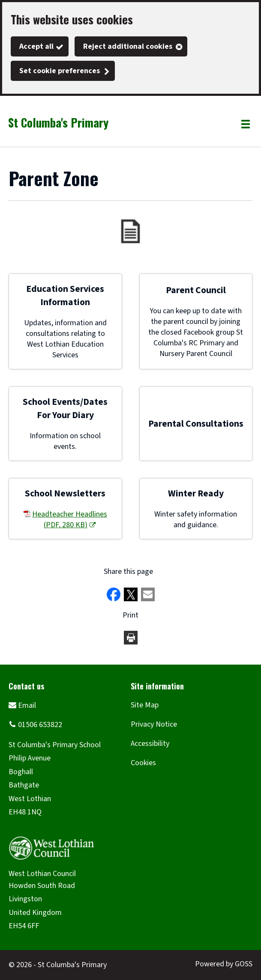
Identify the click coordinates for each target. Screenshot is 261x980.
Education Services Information (65, 296)
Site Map (145, 705)
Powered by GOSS (224, 964)
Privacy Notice (154, 724)
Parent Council (196, 290)
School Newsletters (65, 494)
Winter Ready (196, 494)
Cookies (143, 763)
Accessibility (150, 744)
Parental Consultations (196, 424)
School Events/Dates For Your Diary (65, 409)
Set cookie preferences (60, 71)
